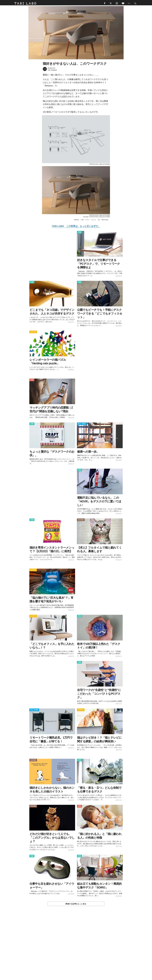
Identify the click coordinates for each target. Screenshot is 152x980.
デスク (88, 221)
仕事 (82, 221)
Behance (77, 221)
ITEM (79, 233)
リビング (94, 221)
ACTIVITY (33, 333)
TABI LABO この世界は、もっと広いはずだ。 (76, 227)
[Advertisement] (76, 949)
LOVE (32, 381)
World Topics (105, 221)
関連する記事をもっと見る (76, 905)
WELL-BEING (82, 425)
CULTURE (81, 521)
